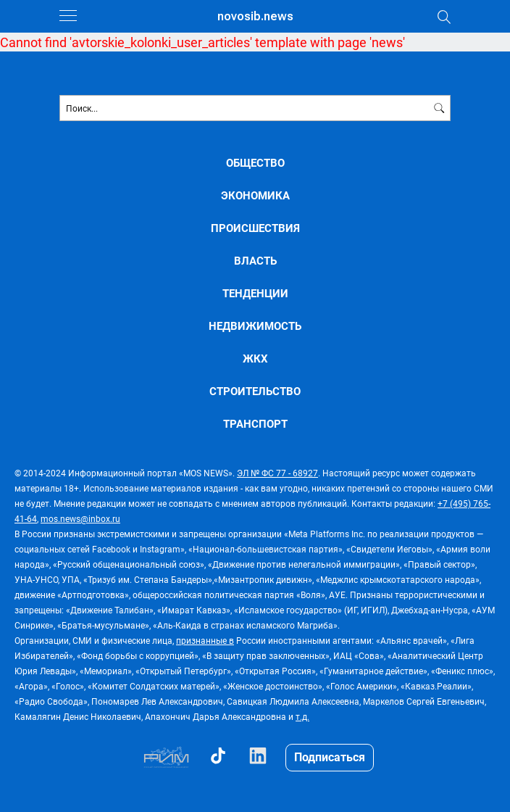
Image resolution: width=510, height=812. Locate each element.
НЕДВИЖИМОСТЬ (255, 326)
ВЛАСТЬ (255, 261)
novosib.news (255, 16)
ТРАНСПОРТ (255, 424)
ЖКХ (255, 359)
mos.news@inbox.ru (80, 518)
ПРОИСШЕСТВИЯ (255, 228)
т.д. (302, 716)
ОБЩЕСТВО (255, 163)
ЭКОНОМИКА (255, 195)
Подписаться (330, 757)
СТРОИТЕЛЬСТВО (255, 391)
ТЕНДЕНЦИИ (255, 293)
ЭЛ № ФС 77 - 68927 (277, 473)
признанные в (205, 640)
